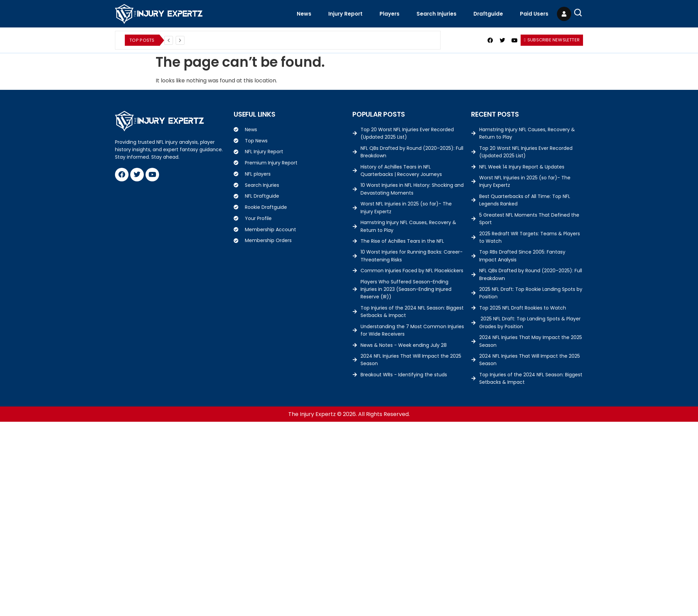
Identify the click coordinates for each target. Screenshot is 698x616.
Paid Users (534, 14)
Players (390, 14)
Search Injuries (437, 14)
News (304, 14)
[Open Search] (578, 13)
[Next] (180, 40)
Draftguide (488, 14)
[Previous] (169, 40)
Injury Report (345, 14)
